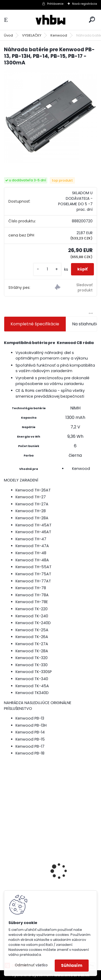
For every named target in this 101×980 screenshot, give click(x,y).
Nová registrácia (85, 4)
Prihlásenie (55, 4)
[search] (92, 20)
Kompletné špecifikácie (35, 324)
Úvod (8, 35)
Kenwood (59, 35)
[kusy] (47, 269)
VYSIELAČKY (32, 35)
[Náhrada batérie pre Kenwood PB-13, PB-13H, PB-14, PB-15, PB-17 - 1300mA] (50, 117)
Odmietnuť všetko (31, 965)
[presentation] (7, 862)
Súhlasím (72, 965)
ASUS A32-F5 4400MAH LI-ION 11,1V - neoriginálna (44, 871)
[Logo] (50, 20)
